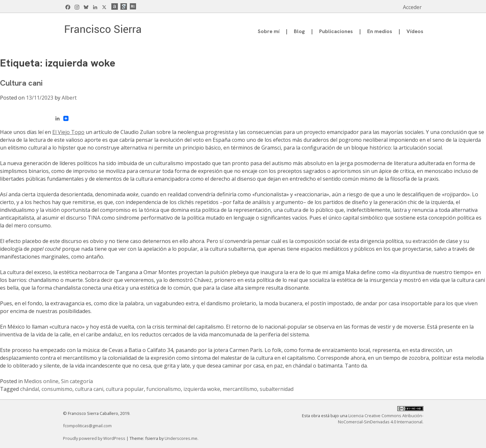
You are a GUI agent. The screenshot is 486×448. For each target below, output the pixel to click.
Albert (69, 98)
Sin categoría (77, 381)
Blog (299, 31)
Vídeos (415, 31)
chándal (30, 389)
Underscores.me (181, 438)
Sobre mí (269, 31)
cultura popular (125, 389)
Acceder (412, 7)
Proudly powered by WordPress (95, 438)
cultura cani (89, 389)
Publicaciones (336, 31)
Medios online (41, 381)
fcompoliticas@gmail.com (87, 426)
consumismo (57, 389)
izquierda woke (202, 389)
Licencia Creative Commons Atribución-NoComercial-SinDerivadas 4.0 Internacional (381, 419)
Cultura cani (21, 83)
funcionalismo (164, 389)
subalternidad (277, 389)
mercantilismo (240, 389)
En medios (380, 31)
